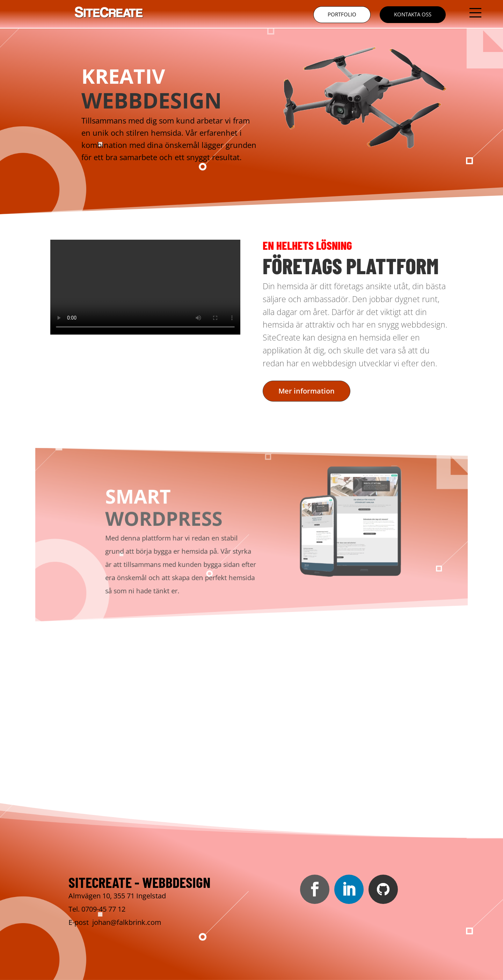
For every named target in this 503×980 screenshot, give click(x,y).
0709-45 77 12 (103, 909)
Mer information (307, 391)
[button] (475, 13)
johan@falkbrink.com (127, 922)
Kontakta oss (413, 14)
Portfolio (342, 14)
